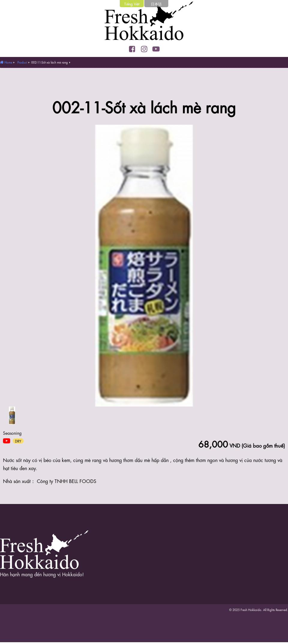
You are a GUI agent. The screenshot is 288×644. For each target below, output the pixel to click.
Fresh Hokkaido (144, 22)
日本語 (156, 4)
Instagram (144, 49)
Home (8, 62)
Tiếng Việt (132, 4)
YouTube (156, 49)
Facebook (132, 49)
